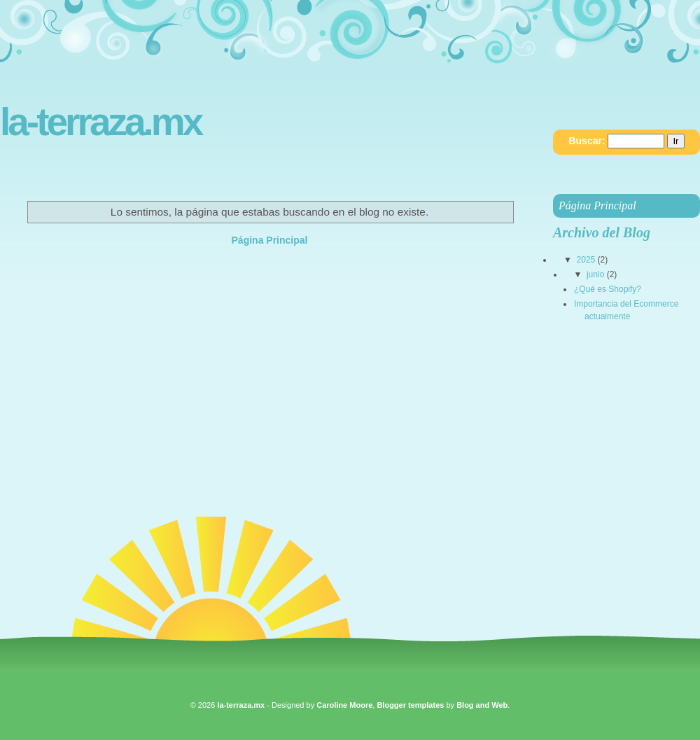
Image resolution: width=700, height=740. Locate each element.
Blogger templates (410, 705)
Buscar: (587, 141)
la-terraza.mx (100, 122)
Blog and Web (482, 705)
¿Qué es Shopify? (608, 289)
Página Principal (270, 240)
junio (595, 274)
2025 (586, 260)
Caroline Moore (344, 705)
